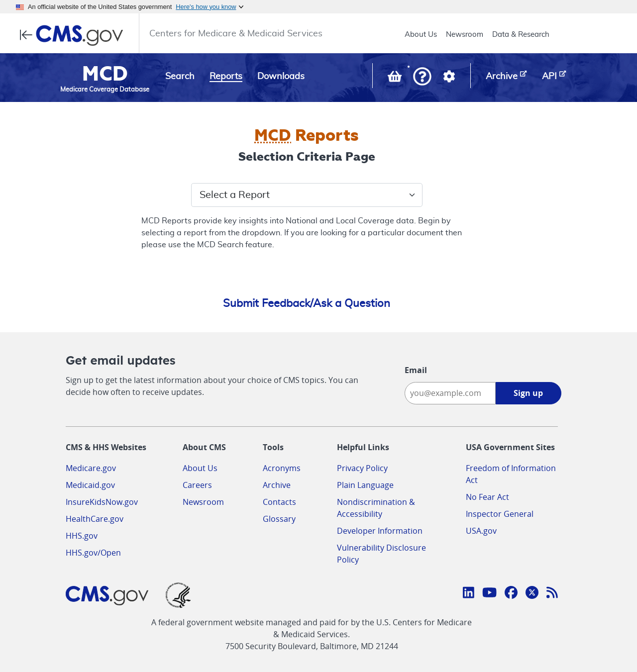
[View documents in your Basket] (396, 79)
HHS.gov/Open (93, 553)
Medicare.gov (91, 468)
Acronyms (282, 468)
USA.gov (481, 531)
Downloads (281, 77)
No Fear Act (487, 497)
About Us (421, 35)
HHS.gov (82, 536)
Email (416, 370)
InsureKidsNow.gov (102, 502)
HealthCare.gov (95, 519)
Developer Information (380, 531)
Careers (197, 485)
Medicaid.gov (90, 485)
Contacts (279, 502)
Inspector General (500, 514)
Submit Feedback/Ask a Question (307, 303)
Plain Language (365, 485)
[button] (422, 77)
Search (180, 77)
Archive (277, 485)
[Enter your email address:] (450, 393)
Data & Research (521, 35)
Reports (226, 77)
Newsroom (465, 35)
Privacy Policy (362, 468)
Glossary (279, 519)
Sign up (528, 393)
